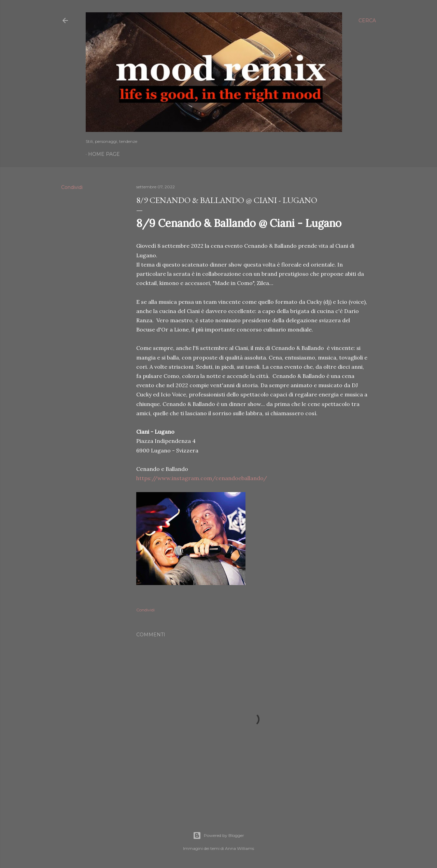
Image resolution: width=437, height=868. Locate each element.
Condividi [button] (72, 187)
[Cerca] (367, 21)
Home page (104, 154)
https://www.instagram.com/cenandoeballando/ (202, 478)
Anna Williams (239, 848)
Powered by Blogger (218, 836)
